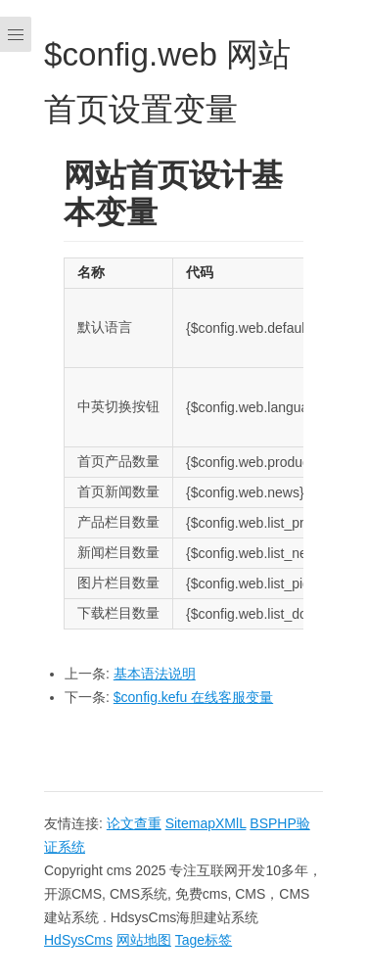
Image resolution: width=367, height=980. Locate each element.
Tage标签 (204, 940)
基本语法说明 (155, 674)
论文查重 (134, 823)
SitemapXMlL (206, 823)
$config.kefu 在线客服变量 (193, 697)
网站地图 (144, 940)
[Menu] (16, 490)
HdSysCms (78, 940)
